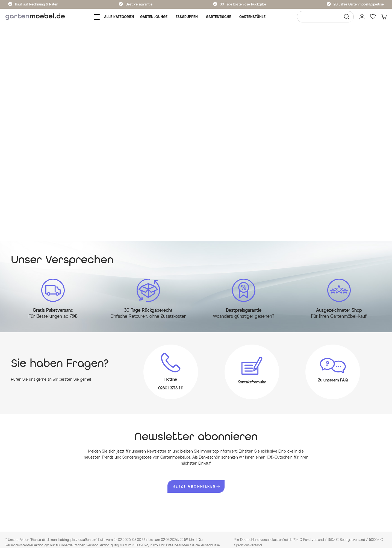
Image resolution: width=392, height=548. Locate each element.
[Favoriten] (373, 17)
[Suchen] (347, 17)
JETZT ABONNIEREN (196, 486)
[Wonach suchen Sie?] (325, 17)
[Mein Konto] (362, 17)
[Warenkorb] (384, 17)
